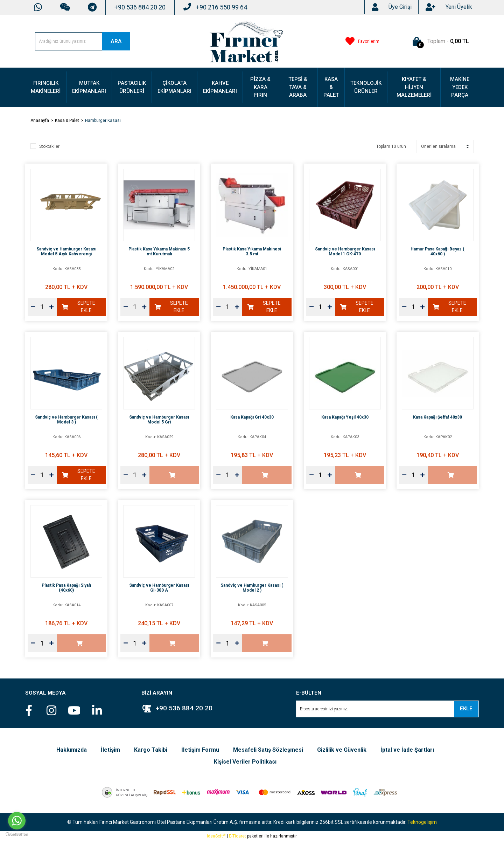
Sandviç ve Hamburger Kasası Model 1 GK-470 (345, 251)
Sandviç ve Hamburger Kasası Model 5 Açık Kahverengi (66, 251)
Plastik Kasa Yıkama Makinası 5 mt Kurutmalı (159, 251)
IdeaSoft (216, 836)
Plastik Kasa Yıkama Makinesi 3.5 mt (252, 251)
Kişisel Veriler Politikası (245, 762)
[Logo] (246, 41)
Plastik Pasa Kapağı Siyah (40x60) (66, 588)
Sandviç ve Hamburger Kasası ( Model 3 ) (66, 420)
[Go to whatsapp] (17, 821)
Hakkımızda (72, 750)
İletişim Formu (200, 750)
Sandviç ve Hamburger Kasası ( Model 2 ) (252, 588)
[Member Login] (400, 7)
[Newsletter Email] (388, 709)
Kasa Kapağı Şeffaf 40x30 (437, 417)
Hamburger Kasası (103, 120)
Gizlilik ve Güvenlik (342, 750)
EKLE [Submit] (466, 709)
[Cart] (439, 41)
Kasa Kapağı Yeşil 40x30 (345, 417)
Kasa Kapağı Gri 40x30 (252, 417)
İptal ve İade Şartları (407, 750)
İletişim (110, 750)
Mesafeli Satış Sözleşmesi (268, 750)
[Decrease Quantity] (33, 307)
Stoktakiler (49, 146)
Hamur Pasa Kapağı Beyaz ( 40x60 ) (437, 251)
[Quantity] (42, 307)
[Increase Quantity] (51, 307)
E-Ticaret (237, 836)
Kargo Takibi (151, 750)
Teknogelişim (422, 822)
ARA (116, 41)
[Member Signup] (459, 7)
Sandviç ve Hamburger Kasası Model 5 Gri (159, 420)
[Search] (83, 41)
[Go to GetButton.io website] (17, 834)
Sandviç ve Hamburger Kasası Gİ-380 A (159, 588)
